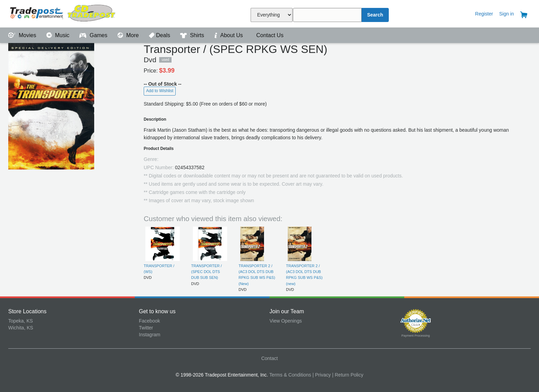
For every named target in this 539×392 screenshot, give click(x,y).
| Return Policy (348, 375)
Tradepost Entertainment (74, 13)
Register (484, 14)
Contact (269, 358)
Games (94, 35)
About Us (229, 35)
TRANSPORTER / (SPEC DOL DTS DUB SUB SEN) (206, 272)
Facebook (149, 321)
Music (59, 35)
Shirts (193, 35)
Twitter (146, 328)
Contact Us (269, 35)
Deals (160, 35)
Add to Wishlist (160, 91)
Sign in (507, 14)
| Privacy (322, 375)
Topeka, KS (21, 321)
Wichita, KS (21, 328)
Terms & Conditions (290, 375)
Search (375, 15)
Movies (23, 35)
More (129, 35)
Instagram (150, 335)
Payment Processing (416, 336)
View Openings (286, 321)
